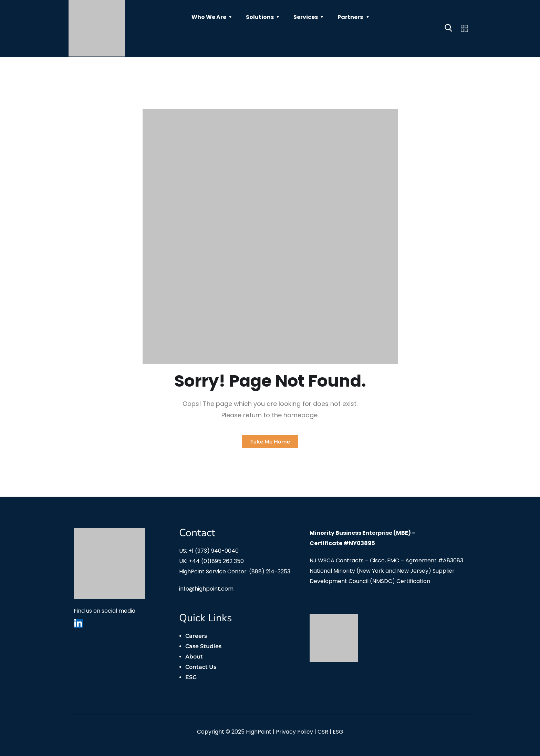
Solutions (260, 17)
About (194, 657)
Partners (350, 17)
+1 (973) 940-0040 (214, 551)
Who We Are (209, 17)
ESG (191, 677)
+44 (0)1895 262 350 (216, 561)
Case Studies (203, 646)
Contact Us (201, 667)
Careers (196, 636)
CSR (323, 732)
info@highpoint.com (206, 589)
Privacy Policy (294, 732)
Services (306, 17)
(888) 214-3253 (270, 571)
